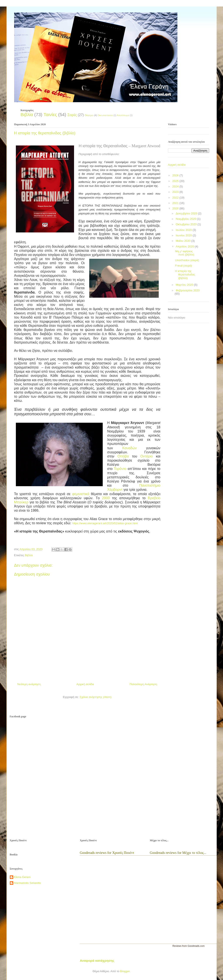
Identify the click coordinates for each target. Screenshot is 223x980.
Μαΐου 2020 (183, 241)
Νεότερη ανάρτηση (29, 684)
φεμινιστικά (81, 494)
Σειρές (72, 115)
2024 (176, 186)
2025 (176, 181)
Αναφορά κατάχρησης (97, 961)
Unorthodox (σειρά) (187, 260)
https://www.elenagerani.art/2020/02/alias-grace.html (105, 523)
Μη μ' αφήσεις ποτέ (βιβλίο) (185, 253)
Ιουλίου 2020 (184, 230)
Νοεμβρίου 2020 (186, 219)
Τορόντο (120, 469)
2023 (176, 192)
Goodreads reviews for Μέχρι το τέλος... (178, 853)
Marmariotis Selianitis (28, 883)
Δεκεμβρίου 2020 (187, 213)
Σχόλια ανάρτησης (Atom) (95, 697)
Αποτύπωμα (123, 115)
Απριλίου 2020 (185, 246)
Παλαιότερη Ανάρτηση (143, 684)
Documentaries (105, 115)
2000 (106, 498)
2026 (176, 175)
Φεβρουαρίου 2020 (188, 290)
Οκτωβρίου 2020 (187, 224)
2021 (176, 203)
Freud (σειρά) (183, 266)
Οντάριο (146, 456)
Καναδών (129, 448)
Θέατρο (89, 115)
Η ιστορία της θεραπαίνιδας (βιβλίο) (185, 274)
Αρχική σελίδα (85, 684)
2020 (176, 208)
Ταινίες (50, 114)
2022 (176, 198)
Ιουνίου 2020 (184, 235)
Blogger (125, 971)
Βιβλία (27, 114)
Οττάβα (123, 456)
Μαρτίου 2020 (185, 285)
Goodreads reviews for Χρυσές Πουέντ (107, 853)
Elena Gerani (22, 877)
